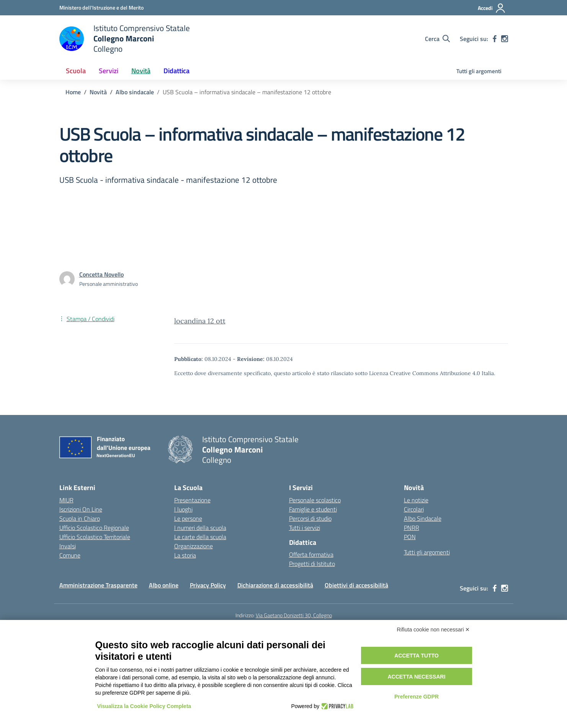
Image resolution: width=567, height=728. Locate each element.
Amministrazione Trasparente (98, 585)
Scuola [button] (76, 71)
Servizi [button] (109, 71)
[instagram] (505, 39)
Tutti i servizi (305, 528)
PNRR (412, 528)
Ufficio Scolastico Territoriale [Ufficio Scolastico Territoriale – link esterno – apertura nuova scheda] (95, 537)
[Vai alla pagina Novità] (98, 92)
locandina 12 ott (200, 321)
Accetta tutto (417, 656)
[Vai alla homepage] (125, 39)
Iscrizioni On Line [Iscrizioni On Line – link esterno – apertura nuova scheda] (81, 509)
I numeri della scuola (200, 528)
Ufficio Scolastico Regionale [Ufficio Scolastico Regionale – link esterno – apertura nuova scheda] (94, 528)
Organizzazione (194, 546)
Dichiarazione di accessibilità (275, 585)
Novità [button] (141, 71)
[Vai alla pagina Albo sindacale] (135, 92)
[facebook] (495, 39)
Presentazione (192, 500)
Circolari (414, 509)
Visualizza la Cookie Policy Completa (144, 706)
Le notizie (416, 500)
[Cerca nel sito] (437, 39)
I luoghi (183, 509)
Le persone (188, 518)
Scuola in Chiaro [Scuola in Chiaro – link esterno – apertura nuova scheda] (80, 518)
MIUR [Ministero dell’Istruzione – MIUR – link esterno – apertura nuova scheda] (66, 500)
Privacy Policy (208, 585)
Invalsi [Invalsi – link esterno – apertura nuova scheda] (68, 546)
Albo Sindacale (423, 518)
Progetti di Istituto (312, 564)
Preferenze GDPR (417, 697)
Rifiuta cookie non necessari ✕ (434, 630)
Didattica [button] (176, 71)
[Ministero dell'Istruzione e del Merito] (101, 7)
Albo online (164, 585)
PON (410, 537)
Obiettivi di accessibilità (356, 585)
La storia (185, 555)
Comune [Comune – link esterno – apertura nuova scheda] (70, 555)
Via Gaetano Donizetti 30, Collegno (294, 615)
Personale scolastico (315, 500)
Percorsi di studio (310, 518)
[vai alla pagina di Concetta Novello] (101, 274)
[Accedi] (492, 8)
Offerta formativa (311, 554)
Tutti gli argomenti (479, 71)
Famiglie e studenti (313, 509)
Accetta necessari (416, 677)
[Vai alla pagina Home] (73, 92)
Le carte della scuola (200, 537)
